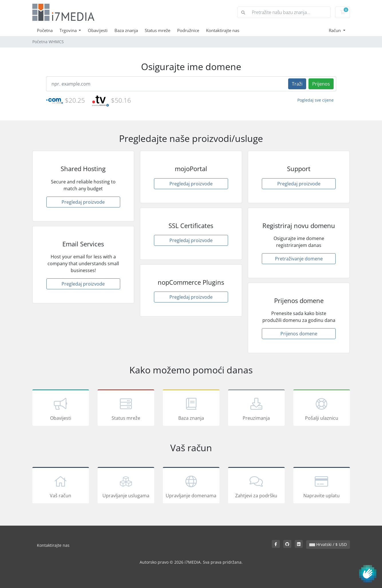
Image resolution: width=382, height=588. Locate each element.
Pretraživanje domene (299, 259)
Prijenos (321, 84)
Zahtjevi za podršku (256, 486)
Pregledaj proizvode (83, 202)
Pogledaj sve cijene (315, 100)
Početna (45, 30)
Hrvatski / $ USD (328, 544)
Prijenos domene (299, 334)
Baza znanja (126, 30)
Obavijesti (98, 30)
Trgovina (69, 30)
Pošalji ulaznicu (322, 409)
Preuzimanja (256, 409)
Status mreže (158, 30)
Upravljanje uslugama (126, 486)
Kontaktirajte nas (223, 30)
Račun (335, 30)
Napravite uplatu (322, 486)
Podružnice (188, 30)
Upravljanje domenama (191, 486)
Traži (297, 84)
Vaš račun (61, 486)
